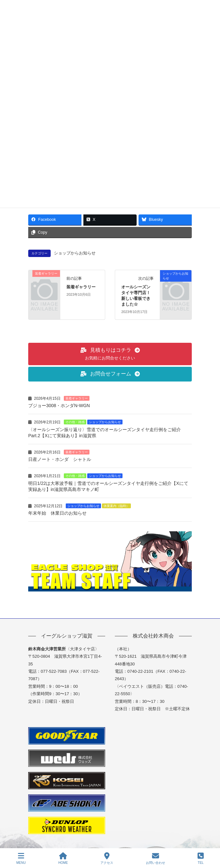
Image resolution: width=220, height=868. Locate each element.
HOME (63, 858)
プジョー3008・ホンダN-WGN (59, 406)
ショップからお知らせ (75, 253)
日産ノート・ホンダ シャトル (60, 459)
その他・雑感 (75, 422)
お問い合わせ (156, 858)
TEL (201, 858)
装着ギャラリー (81, 287)
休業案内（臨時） (116, 506)
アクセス (107, 858)
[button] (110, 354)
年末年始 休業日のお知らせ (57, 513)
